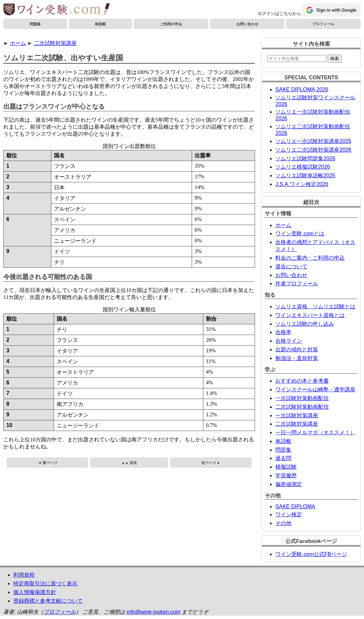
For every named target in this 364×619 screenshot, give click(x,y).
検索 (335, 58)
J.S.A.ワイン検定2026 (302, 184)
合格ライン (289, 341)
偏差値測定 (289, 484)
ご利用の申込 (171, 24)
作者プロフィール (297, 283)
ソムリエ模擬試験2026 (303, 167)
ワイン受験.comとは (300, 233)
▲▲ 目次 (129, 463)
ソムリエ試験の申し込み (305, 324)
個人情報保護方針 (35, 592)
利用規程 (24, 575)
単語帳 (100, 24)
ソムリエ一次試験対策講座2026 (313, 141)
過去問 (283, 458)
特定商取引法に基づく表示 (45, 583)
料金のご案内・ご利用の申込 (310, 258)
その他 (283, 523)
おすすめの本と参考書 (302, 381)
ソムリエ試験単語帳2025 (305, 175)
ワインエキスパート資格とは (310, 315)
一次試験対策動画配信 (302, 398)
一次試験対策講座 (297, 415)
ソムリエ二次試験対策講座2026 (313, 150)
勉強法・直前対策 (297, 358)
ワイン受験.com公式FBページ (311, 554)
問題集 (35, 24)
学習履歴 (286, 475)
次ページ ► (211, 463)
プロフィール (323, 24)
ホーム (18, 43)
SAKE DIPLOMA (295, 506)
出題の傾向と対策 (297, 349)
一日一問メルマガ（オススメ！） (315, 432)
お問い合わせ (247, 24)
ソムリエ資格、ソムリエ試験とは (315, 306)
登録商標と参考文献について (48, 601)
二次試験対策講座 (55, 43)
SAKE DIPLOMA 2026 (302, 89)
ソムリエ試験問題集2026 (305, 158)
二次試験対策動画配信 (302, 407)
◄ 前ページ (48, 463)
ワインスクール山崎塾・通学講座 (315, 389)
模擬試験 (286, 467)
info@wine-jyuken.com (153, 612)
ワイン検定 (289, 514)
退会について (291, 266)
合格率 (283, 332)
